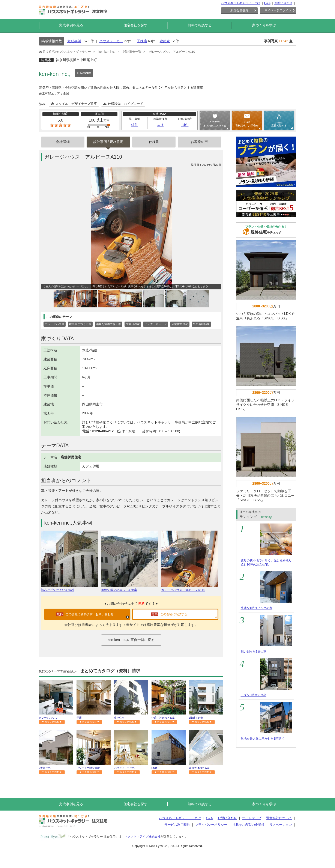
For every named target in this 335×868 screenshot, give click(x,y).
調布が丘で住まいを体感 (70, 588)
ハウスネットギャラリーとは (241, 3)
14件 (185, 125)
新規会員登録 (239, 10)
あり (160, 125)
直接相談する (279, 124)
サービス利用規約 (177, 825)
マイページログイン (278, 10)
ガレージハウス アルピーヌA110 (190, 588)
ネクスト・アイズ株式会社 (143, 836)
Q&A (267, 3)
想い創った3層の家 (254, 651)
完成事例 (74, 41)
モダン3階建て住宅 (254, 695)
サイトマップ (252, 818)
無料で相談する (200, 25)
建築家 (165, 41)
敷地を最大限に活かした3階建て (263, 739)
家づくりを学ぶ (264, 25)
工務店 (142, 41)
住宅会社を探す (135, 25)
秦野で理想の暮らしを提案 (130, 588)
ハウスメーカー (111, 41)
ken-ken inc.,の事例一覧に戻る (131, 640)
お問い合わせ (283, 3)
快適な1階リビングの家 (257, 608)
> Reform (84, 73)
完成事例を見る (71, 25)
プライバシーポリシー (211, 825)
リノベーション (281, 825)
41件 (134, 125)
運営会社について (279, 818)
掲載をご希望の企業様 (248, 825)
